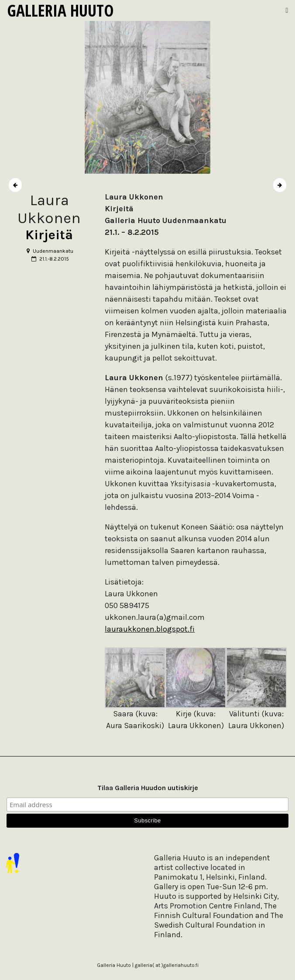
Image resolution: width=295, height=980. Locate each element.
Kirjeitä (49, 235)
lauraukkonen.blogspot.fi (150, 629)
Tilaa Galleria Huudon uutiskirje (148, 788)
